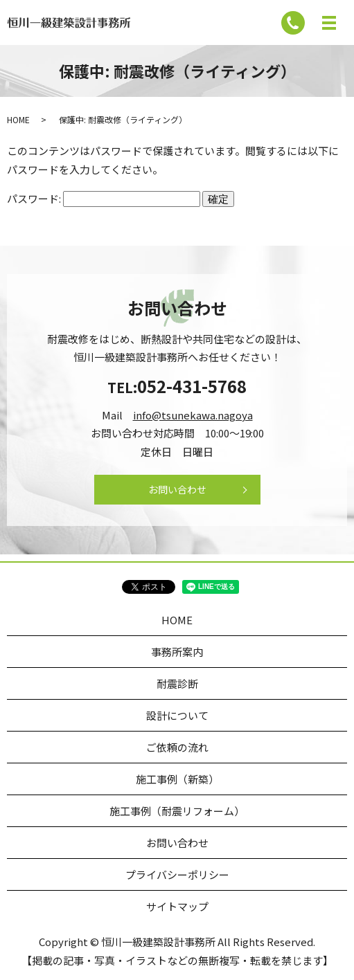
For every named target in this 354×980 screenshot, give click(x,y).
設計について (177, 715)
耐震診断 (177, 683)
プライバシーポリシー (177, 874)
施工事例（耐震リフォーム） (177, 811)
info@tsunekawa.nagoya (193, 415)
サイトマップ (177, 906)
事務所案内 (177, 652)
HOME (18, 119)
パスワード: (104, 198)
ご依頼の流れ (177, 747)
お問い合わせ (177, 489)
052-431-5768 (192, 386)
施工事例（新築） (177, 779)
